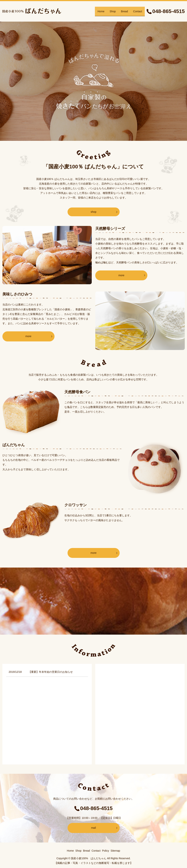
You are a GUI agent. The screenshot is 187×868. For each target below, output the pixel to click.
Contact (138, 11)
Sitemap (115, 851)
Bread (124, 11)
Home (101, 11)
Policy (106, 851)
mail (94, 828)
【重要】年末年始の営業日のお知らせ (51, 672)
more (121, 275)
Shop (113, 11)
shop (93, 212)
